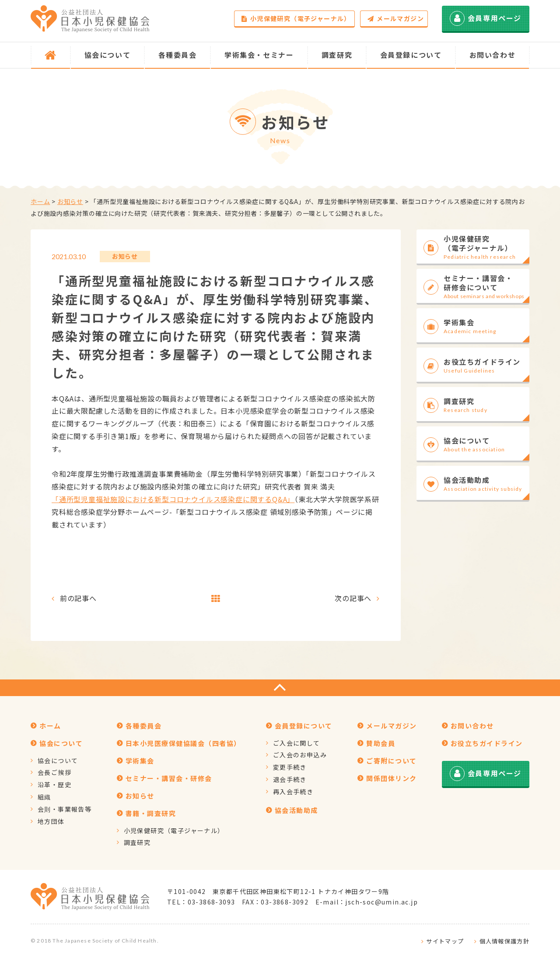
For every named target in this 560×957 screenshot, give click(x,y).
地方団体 (51, 821)
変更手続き (290, 767)
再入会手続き (293, 792)
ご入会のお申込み (300, 755)
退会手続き (290, 779)
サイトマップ (445, 941)
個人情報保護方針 (504, 941)
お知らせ (70, 201)
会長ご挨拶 (54, 772)
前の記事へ (78, 598)
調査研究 (137, 842)
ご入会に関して (297, 743)
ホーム (40, 201)
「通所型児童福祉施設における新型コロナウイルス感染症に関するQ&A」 (173, 499)
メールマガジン (396, 18)
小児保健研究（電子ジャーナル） (296, 18)
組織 (44, 797)
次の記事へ (353, 598)
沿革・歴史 (54, 785)
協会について (58, 760)
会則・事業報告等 (65, 809)
